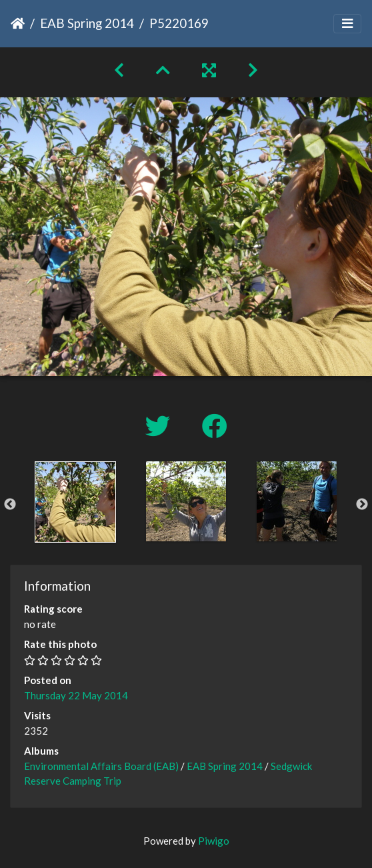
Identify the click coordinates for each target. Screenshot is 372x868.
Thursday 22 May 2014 (76, 695)
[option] (75, 502)
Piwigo (214, 841)
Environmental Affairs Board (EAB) (101, 766)
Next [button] (362, 505)
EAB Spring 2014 (87, 23)
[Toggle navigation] (347, 24)
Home (18, 23)
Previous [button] (10, 505)
